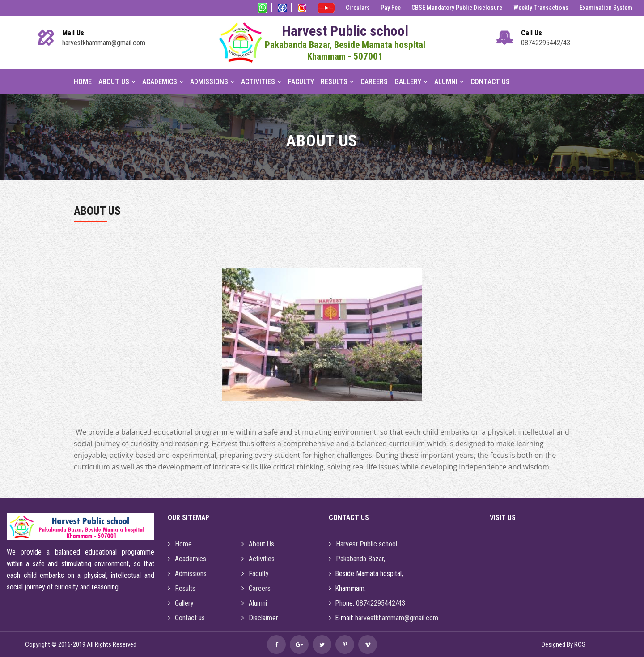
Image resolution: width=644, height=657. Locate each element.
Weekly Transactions (541, 8)
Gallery (411, 82)
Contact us (186, 618)
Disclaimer (260, 618)
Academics (163, 82)
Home (83, 82)
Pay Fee (391, 8)
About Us (117, 82)
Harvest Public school (363, 544)
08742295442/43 (546, 43)
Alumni (449, 82)
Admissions (212, 82)
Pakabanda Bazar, (357, 559)
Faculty (301, 82)
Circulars (358, 8)
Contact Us (490, 82)
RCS (580, 644)
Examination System (606, 8)
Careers (374, 82)
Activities (261, 82)
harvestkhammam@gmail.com (104, 43)
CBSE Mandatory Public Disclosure (457, 8)
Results (337, 82)
